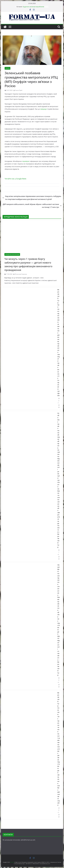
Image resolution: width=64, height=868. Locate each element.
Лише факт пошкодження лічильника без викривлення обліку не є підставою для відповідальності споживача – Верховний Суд (59, 620)
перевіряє (26, 161)
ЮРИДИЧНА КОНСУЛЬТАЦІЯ (12, 254)
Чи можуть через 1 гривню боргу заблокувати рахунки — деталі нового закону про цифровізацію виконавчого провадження (28, 264)
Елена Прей (19, 90)
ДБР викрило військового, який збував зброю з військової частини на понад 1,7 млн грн (32, 206)
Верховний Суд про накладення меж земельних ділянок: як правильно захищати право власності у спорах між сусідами (59, 343)
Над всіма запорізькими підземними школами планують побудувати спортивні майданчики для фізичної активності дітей (32, 198)
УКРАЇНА (7, 68)
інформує (43, 109)
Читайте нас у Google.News (15, 179)
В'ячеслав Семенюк (21, 274)
